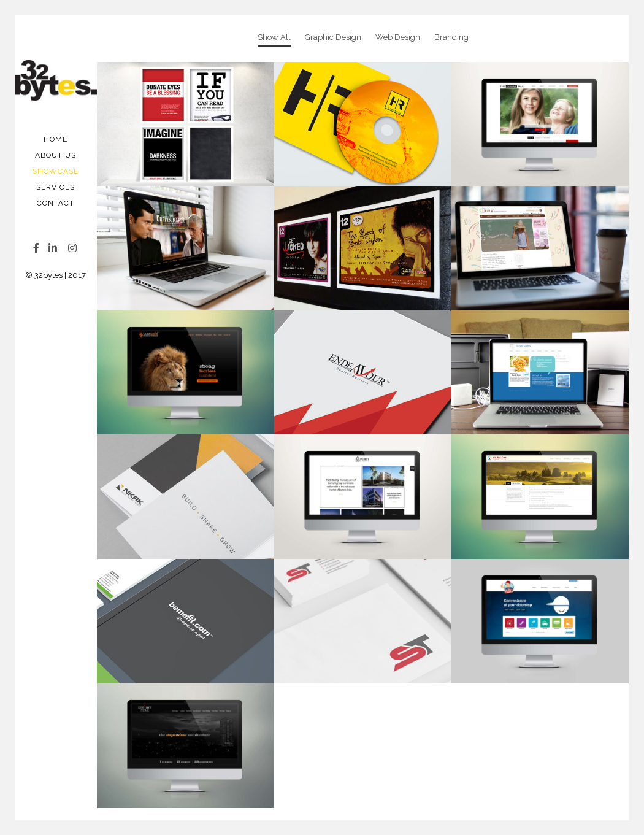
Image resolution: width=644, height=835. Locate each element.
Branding (451, 37)
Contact (56, 203)
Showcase (56, 171)
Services (56, 187)
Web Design (398, 37)
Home (56, 139)
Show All (274, 37)
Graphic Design (333, 37)
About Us (56, 155)
